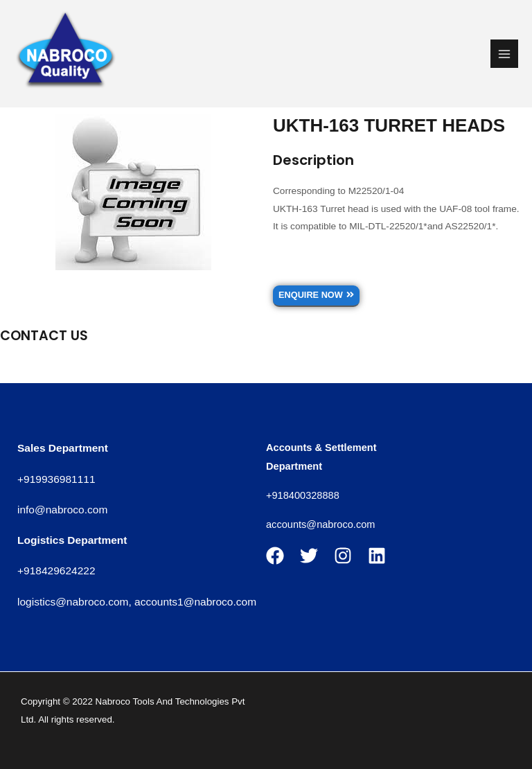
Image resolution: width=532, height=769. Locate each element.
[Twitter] (309, 556)
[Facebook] (275, 556)
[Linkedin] (377, 556)
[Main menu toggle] (505, 54)
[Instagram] (343, 556)
